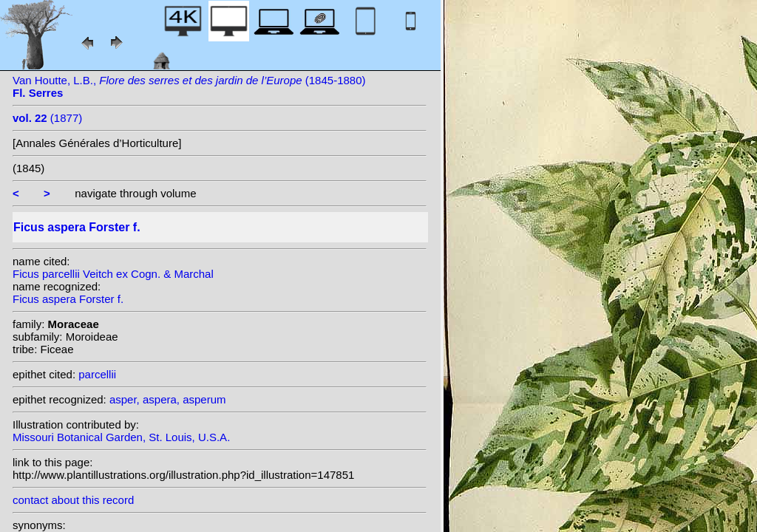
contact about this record (73, 500)
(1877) (47, 118)
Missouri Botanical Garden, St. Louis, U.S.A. (121, 437)
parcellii (97, 374)
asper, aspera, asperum (168, 399)
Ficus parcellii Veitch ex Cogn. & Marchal (113, 274)
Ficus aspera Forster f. (68, 299)
